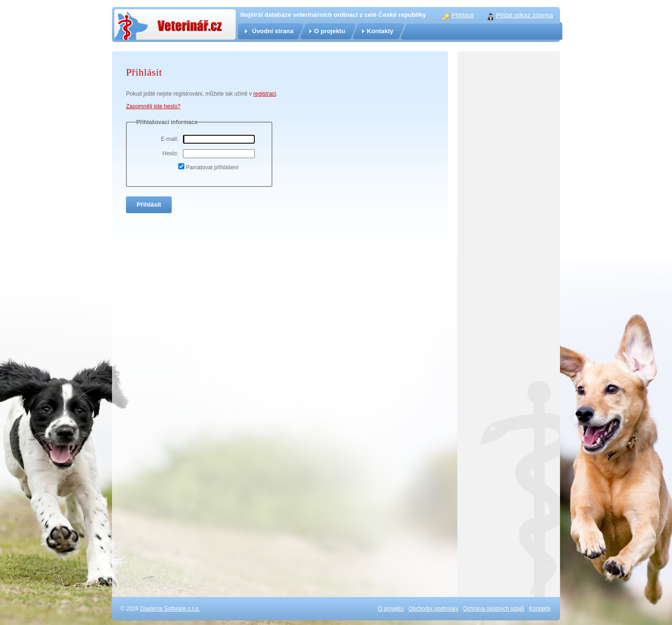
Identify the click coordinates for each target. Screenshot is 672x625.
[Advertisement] (509, 257)
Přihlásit (463, 15)
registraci (265, 94)
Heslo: (170, 153)
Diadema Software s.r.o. (170, 609)
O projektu (330, 31)
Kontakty (380, 31)
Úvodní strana (273, 31)
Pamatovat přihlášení (212, 167)
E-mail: (170, 139)
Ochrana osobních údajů (494, 609)
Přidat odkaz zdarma (525, 15)
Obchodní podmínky (433, 609)
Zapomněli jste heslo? (153, 106)
